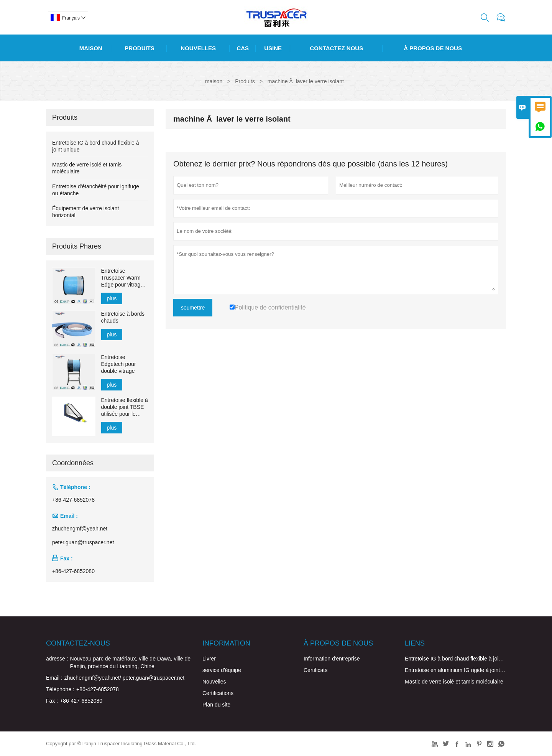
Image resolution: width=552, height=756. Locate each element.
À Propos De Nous (433, 48)
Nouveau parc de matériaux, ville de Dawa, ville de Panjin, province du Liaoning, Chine (130, 662)
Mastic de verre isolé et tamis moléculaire (454, 682)
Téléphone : (60, 689)
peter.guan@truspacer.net (83, 542)
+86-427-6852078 (73, 500)
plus (112, 298)
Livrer (209, 659)
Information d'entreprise (332, 659)
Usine (273, 48)
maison (214, 81)
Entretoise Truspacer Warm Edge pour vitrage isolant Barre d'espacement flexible (122, 278)
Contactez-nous (78, 643)
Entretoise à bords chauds (123, 317)
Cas (243, 48)
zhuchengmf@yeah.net (80, 529)
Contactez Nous (336, 48)
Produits (140, 48)
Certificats (315, 670)
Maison (91, 48)
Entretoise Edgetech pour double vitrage (119, 364)
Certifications (218, 693)
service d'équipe (222, 670)
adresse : (57, 659)
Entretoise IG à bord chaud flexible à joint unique (463, 659)
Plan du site (216, 705)
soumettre (193, 308)
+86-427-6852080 (73, 571)
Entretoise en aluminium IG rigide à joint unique (461, 670)
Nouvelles (198, 48)
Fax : (52, 701)
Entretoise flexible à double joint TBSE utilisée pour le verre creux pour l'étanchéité (125, 407)
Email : (54, 678)
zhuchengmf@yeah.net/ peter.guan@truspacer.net (124, 678)
